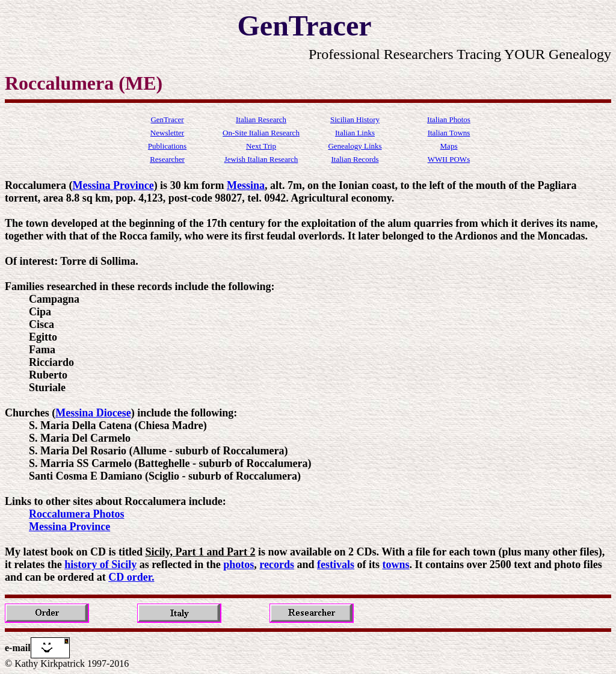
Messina (246, 185)
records (277, 564)
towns (396, 564)
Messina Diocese (93, 413)
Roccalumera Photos (76, 514)
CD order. (131, 577)
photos (239, 564)
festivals (336, 564)
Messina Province (113, 185)
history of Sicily (100, 564)
